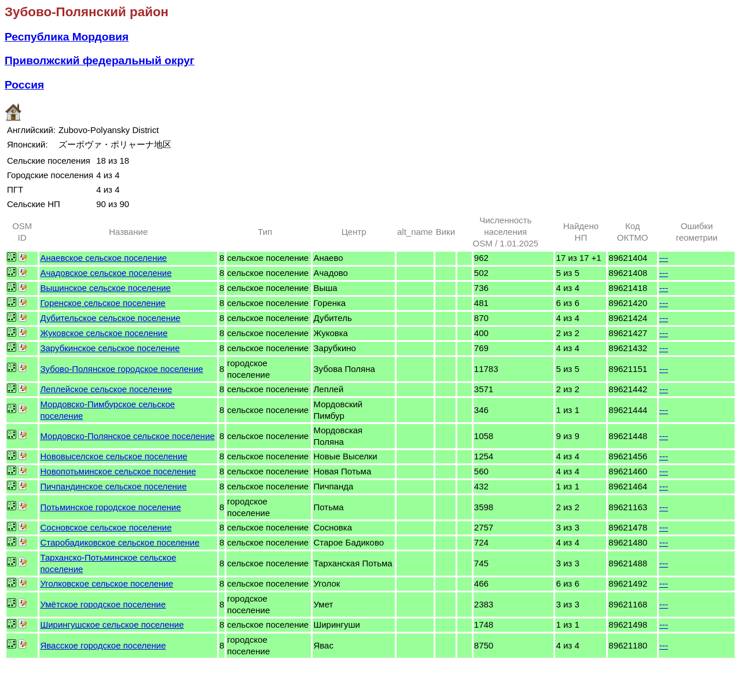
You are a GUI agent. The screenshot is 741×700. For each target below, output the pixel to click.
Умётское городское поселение (103, 604)
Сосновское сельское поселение (106, 527)
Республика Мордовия (67, 37)
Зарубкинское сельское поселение (110, 348)
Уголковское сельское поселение (107, 583)
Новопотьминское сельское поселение (118, 471)
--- (664, 258)
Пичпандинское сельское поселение (113, 486)
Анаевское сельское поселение (103, 258)
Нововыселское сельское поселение (113, 456)
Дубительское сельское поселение (110, 318)
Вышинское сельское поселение (105, 288)
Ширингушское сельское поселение (112, 625)
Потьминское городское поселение (110, 507)
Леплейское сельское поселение (106, 389)
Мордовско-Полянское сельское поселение (127, 436)
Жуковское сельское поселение (104, 333)
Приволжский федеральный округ (100, 60)
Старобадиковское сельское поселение (120, 542)
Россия (24, 85)
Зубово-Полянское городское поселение (121, 369)
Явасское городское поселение (103, 645)
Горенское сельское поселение (102, 303)
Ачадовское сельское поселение (106, 273)
